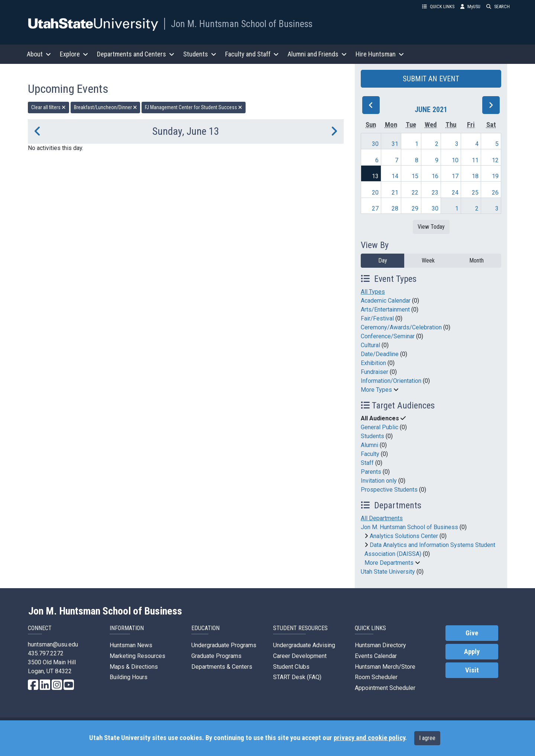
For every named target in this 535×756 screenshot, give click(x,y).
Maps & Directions (134, 667)
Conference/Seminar (388, 336)
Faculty (370, 454)
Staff (367, 463)
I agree (427, 738)
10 (455, 160)
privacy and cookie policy (369, 738)
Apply (472, 652)
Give (472, 633)
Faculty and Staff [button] (252, 54)
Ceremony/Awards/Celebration (401, 327)
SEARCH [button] (498, 6)
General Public (380, 427)
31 (395, 144)
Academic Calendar (386, 301)
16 (435, 176)
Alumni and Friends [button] (317, 54)
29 (415, 208)
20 (375, 193)
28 (395, 208)
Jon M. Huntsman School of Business (242, 24)
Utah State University (388, 572)
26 (495, 193)
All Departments (382, 518)
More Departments (389, 563)
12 (495, 160)
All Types (373, 292)
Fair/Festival (377, 318)
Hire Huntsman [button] (380, 54)
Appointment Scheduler (385, 688)
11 (475, 160)
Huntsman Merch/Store (385, 667)
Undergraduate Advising (304, 645)
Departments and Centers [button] (136, 54)
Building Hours (129, 677)
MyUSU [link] (470, 6)
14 (395, 176)
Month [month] (476, 260)
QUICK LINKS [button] (438, 6)
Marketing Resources (137, 656)
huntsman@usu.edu (53, 644)
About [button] (39, 54)
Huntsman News (131, 645)
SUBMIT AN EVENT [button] (431, 79)
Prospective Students (389, 490)
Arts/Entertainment (385, 309)
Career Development (300, 656)
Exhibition (373, 363)
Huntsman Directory (380, 645)
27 (375, 208)
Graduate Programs (216, 656)
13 (375, 176)
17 (455, 176)
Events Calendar (376, 656)
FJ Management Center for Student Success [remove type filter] (194, 107)
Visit (472, 670)
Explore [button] (74, 54)
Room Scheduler (376, 677)
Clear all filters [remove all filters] (48, 107)
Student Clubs (291, 667)
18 (475, 176)
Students (372, 436)
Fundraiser (374, 372)
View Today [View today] (431, 227)
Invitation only (379, 481)
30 (375, 144)
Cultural (370, 345)
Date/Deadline (380, 354)
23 (435, 193)
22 (415, 193)
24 (455, 193)
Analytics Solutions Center (404, 536)
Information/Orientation (391, 381)
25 (475, 193)
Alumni (369, 445)
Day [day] (383, 260)
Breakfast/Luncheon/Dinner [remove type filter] (106, 107)
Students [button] (200, 54)
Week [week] (428, 260)
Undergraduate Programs (224, 645)
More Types (376, 390)
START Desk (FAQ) (297, 677)
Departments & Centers (222, 667)
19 (495, 176)
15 (415, 176)
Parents (371, 472)
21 (395, 193)
